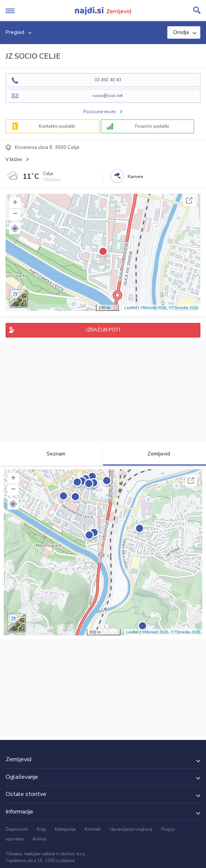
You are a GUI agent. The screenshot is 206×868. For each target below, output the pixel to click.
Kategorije (65, 829)
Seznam (52, 454)
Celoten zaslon (189, 200)
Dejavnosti (17, 829)
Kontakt (93, 829)
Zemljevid (154, 454)
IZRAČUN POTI (103, 330)
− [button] (15, 214)
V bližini (14, 159)
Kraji (41, 829)
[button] (15, 228)
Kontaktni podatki (57, 126)
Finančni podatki (152, 126)
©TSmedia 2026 (184, 308)
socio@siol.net (108, 96)
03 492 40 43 (108, 80)
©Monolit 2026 (153, 308)
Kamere (135, 177)
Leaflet (130, 308)
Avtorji (39, 839)
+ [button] (15, 203)
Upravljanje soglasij (131, 829)
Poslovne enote (99, 112)
